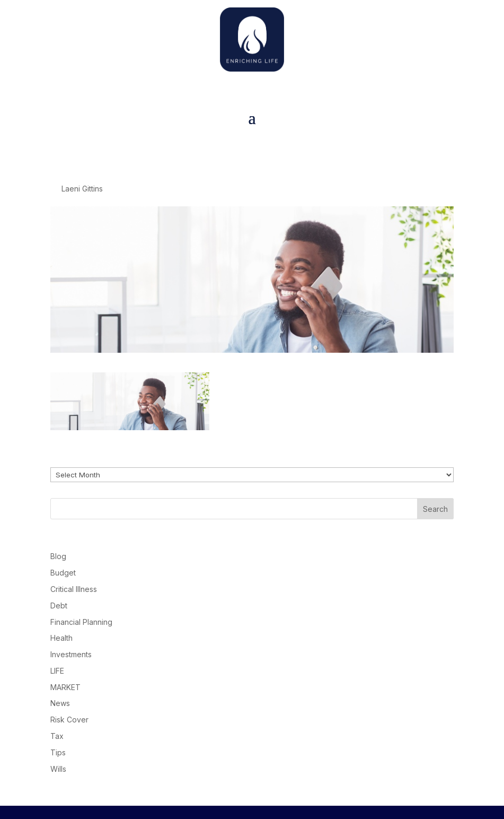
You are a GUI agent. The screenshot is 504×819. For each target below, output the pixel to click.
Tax (57, 736)
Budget (63, 573)
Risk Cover (69, 720)
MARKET (65, 687)
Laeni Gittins (82, 189)
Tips (58, 752)
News (60, 703)
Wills (58, 769)
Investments (71, 654)
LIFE (57, 671)
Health (61, 638)
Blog (58, 556)
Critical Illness (74, 589)
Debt (59, 605)
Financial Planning (81, 622)
